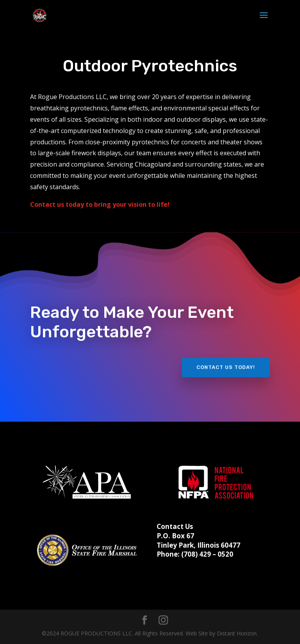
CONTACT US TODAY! (226, 363)
